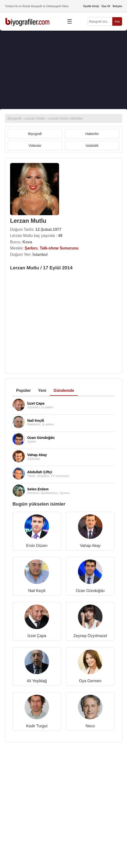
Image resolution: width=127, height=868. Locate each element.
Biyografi (35, 134)
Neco (90, 726)
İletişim (117, 6)
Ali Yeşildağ (37, 681)
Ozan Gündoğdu (90, 591)
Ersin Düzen (37, 546)
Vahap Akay (90, 546)
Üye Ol (106, 6)
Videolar (35, 146)
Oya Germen (90, 681)
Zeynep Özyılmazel (90, 636)
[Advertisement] (63, 70)
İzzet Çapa (37, 636)
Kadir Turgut (37, 726)
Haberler (92, 134)
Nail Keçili (37, 591)
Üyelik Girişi (91, 6)
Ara (117, 21)
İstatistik (92, 146)
